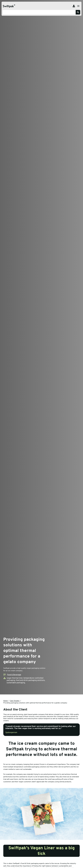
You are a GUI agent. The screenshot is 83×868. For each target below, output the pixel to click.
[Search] (78, 12)
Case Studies (15, 701)
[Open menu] (78, 6)
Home (6, 701)
